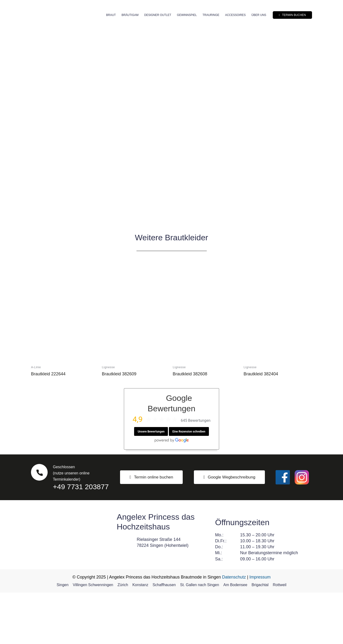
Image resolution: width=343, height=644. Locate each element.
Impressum (260, 629)
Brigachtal (260, 636)
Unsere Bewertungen (151, 483)
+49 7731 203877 (81, 538)
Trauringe (211, 15)
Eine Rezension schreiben (189, 483)
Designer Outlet (158, 15)
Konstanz (140, 636)
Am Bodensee (235, 636)
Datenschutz (234, 629)
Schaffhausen (164, 636)
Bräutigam (130, 15)
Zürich (123, 636)
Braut (111, 15)
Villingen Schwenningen (93, 636)
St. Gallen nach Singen (200, 636)
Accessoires (235, 15)
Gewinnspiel (187, 15)
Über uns (259, 15)
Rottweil (280, 636)
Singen (63, 636)
